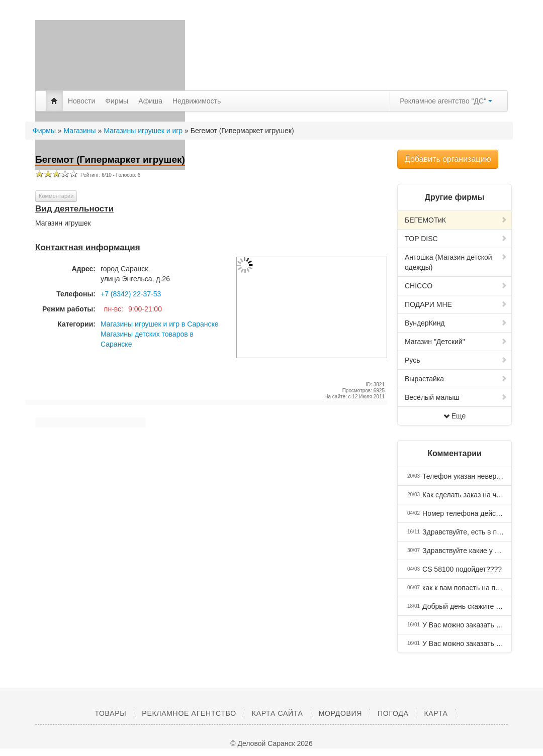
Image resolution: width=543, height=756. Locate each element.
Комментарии (56, 196)
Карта (436, 713)
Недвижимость (197, 101)
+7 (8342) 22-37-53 (131, 294)
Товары (110, 713)
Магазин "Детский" (456, 342)
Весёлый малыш (456, 397)
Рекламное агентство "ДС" (446, 101)
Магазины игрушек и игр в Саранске (160, 324)
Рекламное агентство (189, 713)
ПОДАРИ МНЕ (456, 304)
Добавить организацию (448, 159)
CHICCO (456, 286)
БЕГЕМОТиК (456, 220)
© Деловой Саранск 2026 (271, 743)
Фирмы (117, 101)
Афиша (150, 101)
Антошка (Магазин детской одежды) (456, 262)
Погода (393, 713)
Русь (456, 360)
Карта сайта (278, 713)
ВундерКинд (456, 323)
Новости (81, 101)
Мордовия (340, 713)
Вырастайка (456, 379)
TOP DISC (456, 239)
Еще (455, 416)
